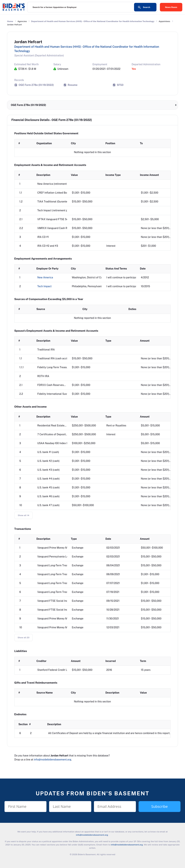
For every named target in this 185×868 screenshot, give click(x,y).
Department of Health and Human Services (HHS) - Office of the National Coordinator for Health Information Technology (93, 21)
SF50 (120, 85)
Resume (73, 85)
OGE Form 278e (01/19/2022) (36, 85)
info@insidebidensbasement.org (52, 760)
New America (45, 277)
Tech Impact (45, 286)
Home (10, 21)
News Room (171, 7)
